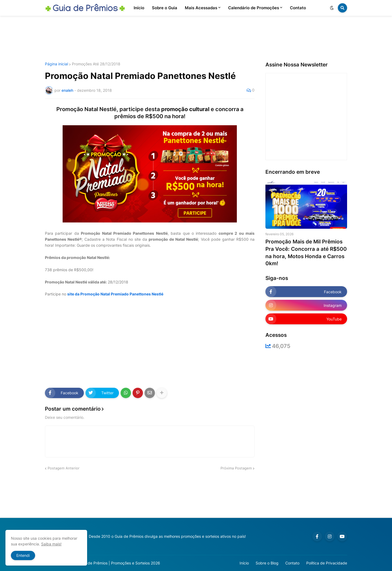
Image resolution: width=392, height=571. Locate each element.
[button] (332, 8)
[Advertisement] (196, 39)
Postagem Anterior (64, 468)
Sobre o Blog (267, 563)
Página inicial (56, 64)
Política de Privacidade (327, 563)
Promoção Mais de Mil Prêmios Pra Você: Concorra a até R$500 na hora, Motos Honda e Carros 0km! (306, 253)
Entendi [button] (23, 555)
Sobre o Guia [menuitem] (165, 8)
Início (244, 563)
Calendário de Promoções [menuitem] (254, 8)
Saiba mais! (51, 544)
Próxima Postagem (236, 468)
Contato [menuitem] (298, 8)
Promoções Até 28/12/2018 (96, 64)
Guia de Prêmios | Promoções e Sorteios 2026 (119, 563)
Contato (292, 563)
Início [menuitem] (139, 8)
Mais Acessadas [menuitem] (201, 8)
